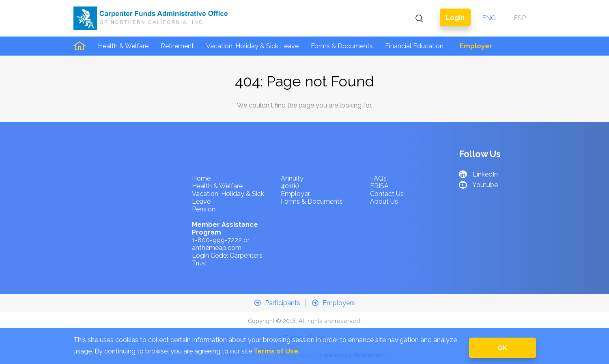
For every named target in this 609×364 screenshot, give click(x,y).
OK (502, 348)
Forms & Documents (342, 46)
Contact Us (387, 194)
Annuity (292, 178)
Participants (277, 303)
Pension (204, 209)
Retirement (177, 46)
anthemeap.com (217, 248)
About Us (384, 201)
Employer (476, 46)
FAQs (378, 178)
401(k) (290, 186)
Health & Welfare (123, 46)
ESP (520, 18)
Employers (334, 303)
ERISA (379, 186)
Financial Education (414, 46)
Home (201, 178)
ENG (489, 18)
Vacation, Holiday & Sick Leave (252, 46)
